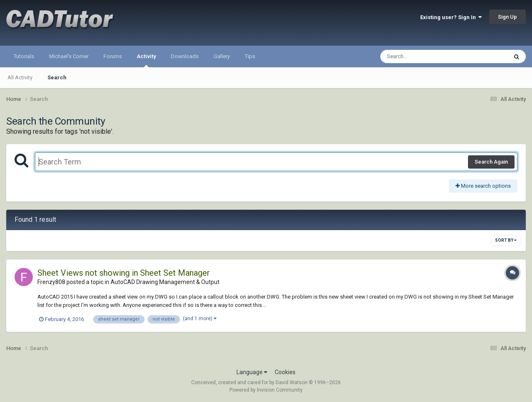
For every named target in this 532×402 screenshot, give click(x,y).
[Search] (422, 56)
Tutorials (24, 56)
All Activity (20, 77)
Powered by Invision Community (266, 390)
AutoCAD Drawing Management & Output (165, 282)
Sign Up (507, 17)
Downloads (185, 56)
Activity (146, 60)
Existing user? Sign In (451, 17)
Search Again (491, 162)
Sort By (506, 240)
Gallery (222, 56)
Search (57, 77)
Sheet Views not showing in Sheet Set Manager (124, 273)
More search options (483, 186)
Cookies (285, 372)
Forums (113, 56)
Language (252, 372)
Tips (250, 56)
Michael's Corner (69, 56)
